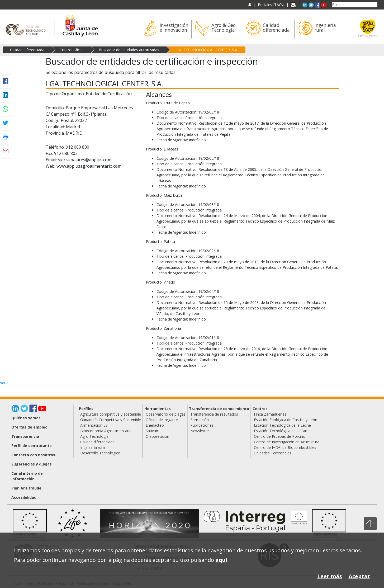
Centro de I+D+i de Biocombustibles (285, 447)
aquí (221, 560)
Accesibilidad (24, 497)
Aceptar (359, 576)
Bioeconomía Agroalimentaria (106, 431)
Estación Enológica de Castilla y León (286, 420)
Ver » (4, 383)
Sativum (153, 431)
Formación (200, 420)
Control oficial (72, 50)
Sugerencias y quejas (32, 464)
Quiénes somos (26, 418)
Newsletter (200, 431)
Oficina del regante (162, 420)
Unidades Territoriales (273, 453)
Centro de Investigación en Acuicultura (287, 442)
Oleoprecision (157, 436)
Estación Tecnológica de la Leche (282, 425)
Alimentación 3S (94, 425)
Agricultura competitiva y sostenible (111, 414)
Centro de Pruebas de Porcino (280, 436)
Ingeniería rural (93, 447)
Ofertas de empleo (29, 427)
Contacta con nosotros (33, 455)
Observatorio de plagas (166, 414)
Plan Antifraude (26, 488)
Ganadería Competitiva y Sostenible (111, 420)
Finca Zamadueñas (270, 414)
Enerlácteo (155, 425)
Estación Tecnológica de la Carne (282, 431)
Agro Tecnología (94, 436)
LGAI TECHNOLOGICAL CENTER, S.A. (206, 50)
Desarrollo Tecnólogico (100, 453)
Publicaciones (202, 425)
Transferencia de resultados (214, 414)
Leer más (330, 576)
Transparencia (25, 436)
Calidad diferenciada (27, 50)
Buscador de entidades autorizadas (129, 50)
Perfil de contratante (32, 446)
